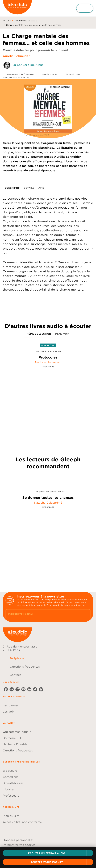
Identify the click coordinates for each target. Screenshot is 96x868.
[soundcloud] (12, 689)
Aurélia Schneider (16, 56)
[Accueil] (17, 8)
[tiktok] (35, 689)
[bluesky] (41, 689)
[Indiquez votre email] (44, 614)
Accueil (7, 20)
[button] (48, 853)
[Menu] (85, 8)
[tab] (12, 188)
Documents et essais (26, 20)
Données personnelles (18, 840)
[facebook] (6, 689)
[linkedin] (29, 689)
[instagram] (18, 689)
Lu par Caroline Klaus (28, 65)
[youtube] (23, 689)
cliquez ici (80, 605)
